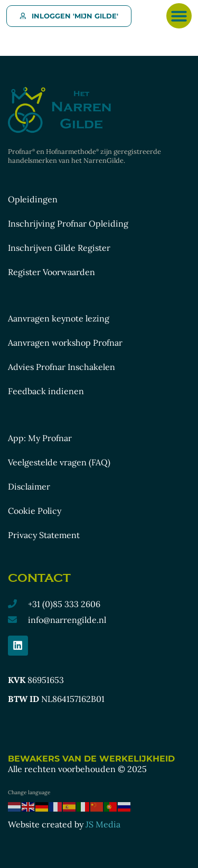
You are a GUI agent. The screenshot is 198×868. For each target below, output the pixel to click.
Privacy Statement (44, 535)
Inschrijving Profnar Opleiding (68, 223)
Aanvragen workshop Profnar (65, 343)
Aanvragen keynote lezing (59, 318)
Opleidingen (33, 199)
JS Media (103, 824)
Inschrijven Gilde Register (59, 248)
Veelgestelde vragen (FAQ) (59, 462)
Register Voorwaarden (51, 272)
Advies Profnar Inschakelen (62, 367)
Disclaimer (29, 486)
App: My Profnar (40, 438)
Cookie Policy (35, 511)
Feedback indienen (46, 391)
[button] (179, 16)
